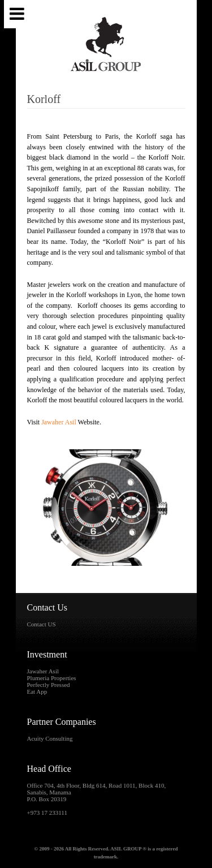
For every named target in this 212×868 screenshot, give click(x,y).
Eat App (37, 691)
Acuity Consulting (50, 738)
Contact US (42, 624)
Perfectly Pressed (49, 685)
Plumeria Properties (52, 678)
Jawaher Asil (59, 422)
